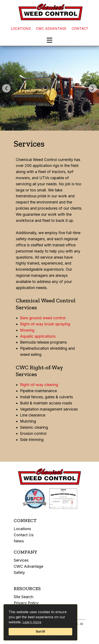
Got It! (41, 631)
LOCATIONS (21, 29)
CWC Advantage (28, 566)
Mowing (27, 330)
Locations (22, 529)
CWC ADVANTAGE (51, 29)
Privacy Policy (26, 603)
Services (21, 560)
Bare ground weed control (43, 318)
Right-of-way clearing (39, 385)
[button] (6, 88)
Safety (19, 572)
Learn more (32, 622)
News (19, 541)
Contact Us (24, 535)
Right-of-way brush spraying (45, 324)
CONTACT (80, 29)
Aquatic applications (38, 336)
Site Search (23, 597)
